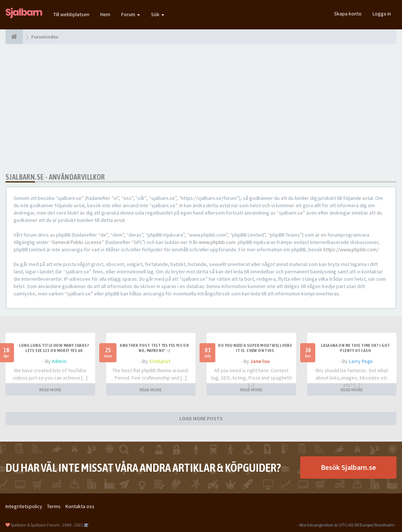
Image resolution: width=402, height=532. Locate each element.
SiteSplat (160, 361)
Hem (105, 14)
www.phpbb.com (217, 242)
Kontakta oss (80, 506)
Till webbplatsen (71, 14)
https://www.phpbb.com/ (351, 249)
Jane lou (260, 361)
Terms (54, 506)
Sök (158, 14)
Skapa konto (348, 14)
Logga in (382, 14)
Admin (59, 361)
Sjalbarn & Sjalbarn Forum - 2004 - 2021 (47, 525)
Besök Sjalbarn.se (348, 467)
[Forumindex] (14, 37)
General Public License (77, 242)
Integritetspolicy (24, 506)
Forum (131, 14)
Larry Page (361, 361)
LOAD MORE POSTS (201, 418)
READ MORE (50, 390)
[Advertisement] (201, 108)
